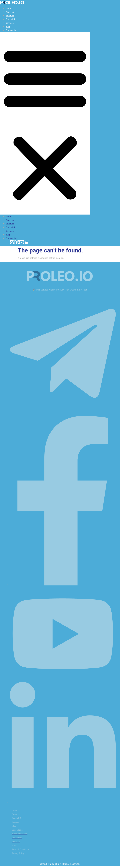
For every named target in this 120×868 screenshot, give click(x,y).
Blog (8, 27)
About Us (10, 12)
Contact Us (11, 30)
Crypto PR (10, 19)
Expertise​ (10, 16)
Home (8, 8)
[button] (45, 123)
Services (10, 23)
